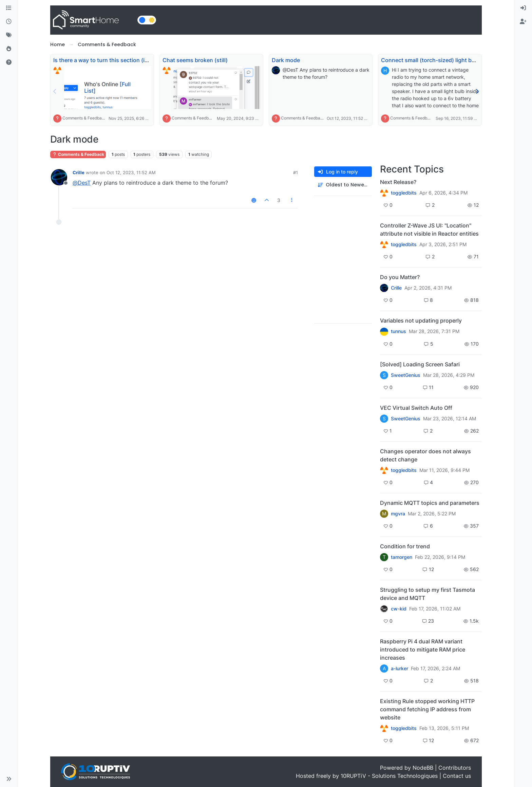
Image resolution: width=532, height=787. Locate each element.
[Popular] (9, 49)
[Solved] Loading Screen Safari (420, 364)
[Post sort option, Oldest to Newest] (343, 185)
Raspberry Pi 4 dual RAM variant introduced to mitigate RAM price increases (423, 649)
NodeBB (423, 768)
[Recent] (9, 22)
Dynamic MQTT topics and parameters (430, 503)
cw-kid (399, 609)
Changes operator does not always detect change (425, 455)
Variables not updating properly (421, 321)
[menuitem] (523, 8)
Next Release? (398, 182)
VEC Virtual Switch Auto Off (416, 408)
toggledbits (404, 193)
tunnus (398, 331)
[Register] (523, 22)
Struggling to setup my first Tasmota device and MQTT (427, 594)
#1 (296, 172)
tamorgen (402, 557)
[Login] (523, 8)
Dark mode (286, 60)
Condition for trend (405, 546)
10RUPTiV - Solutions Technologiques (389, 776)
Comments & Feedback (84, 118)
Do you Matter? (400, 277)
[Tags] (9, 35)
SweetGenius (406, 375)
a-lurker (400, 669)
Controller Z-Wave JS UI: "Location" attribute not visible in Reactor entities (429, 230)
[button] (9, 779)
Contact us (457, 776)
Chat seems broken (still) (195, 60)
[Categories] (9, 8)
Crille (79, 172)
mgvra (398, 514)
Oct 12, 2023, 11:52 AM (131, 172)
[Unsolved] (9, 62)
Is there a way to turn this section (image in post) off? (122, 60)
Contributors (455, 768)
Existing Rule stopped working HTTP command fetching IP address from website (427, 709)
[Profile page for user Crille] (59, 177)
